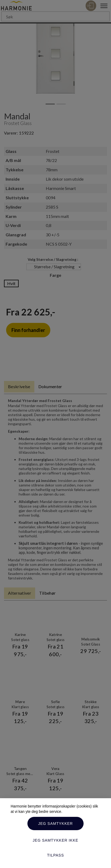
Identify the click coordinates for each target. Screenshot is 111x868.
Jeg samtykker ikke (55, 840)
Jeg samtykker (55, 824)
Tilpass (56, 855)
